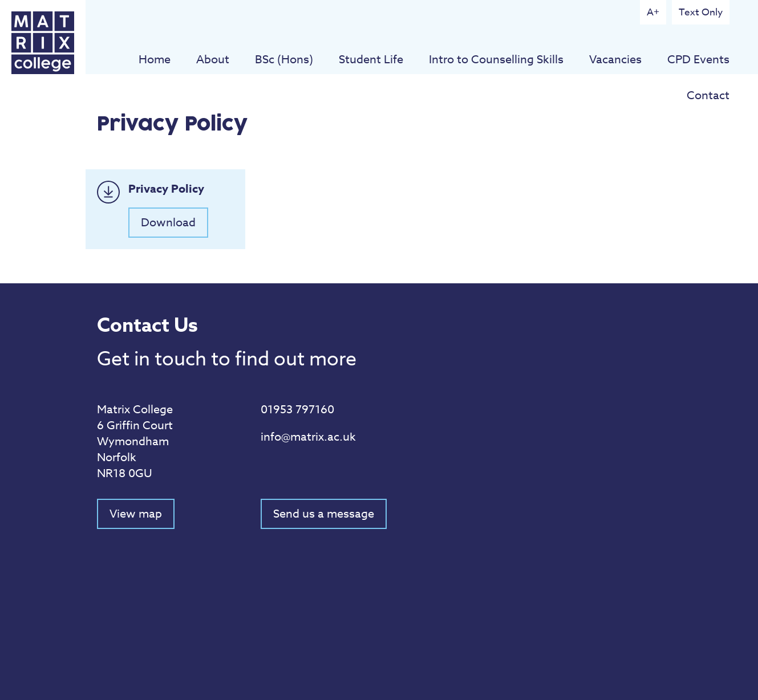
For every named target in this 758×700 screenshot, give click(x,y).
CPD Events (698, 60)
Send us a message (324, 514)
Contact (708, 95)
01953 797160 (297, 410)
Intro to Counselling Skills (496, 60)
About (213, 60)
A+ (653, 12)
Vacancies (615, 60)
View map (136, 514)
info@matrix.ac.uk (308, 437)
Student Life (371, 60)
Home (155, 60)
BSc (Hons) (284, 60)
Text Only (701, 12)
